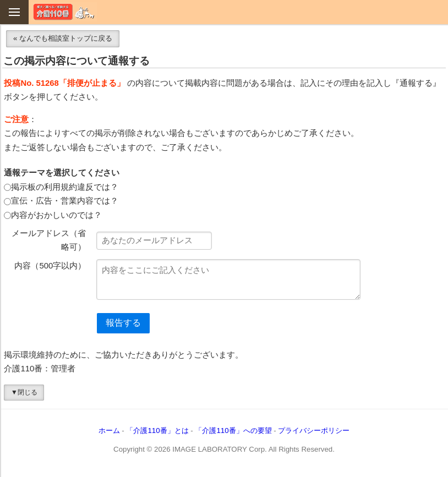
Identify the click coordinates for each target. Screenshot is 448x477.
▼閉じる (24, 392)
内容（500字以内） (50, 266)
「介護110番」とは (157, 431)
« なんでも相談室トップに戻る (63, 38)
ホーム (109, 431)
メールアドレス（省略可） (49, 240)
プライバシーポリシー (314, 431)
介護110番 (64, 12)
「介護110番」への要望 (233, 431)
